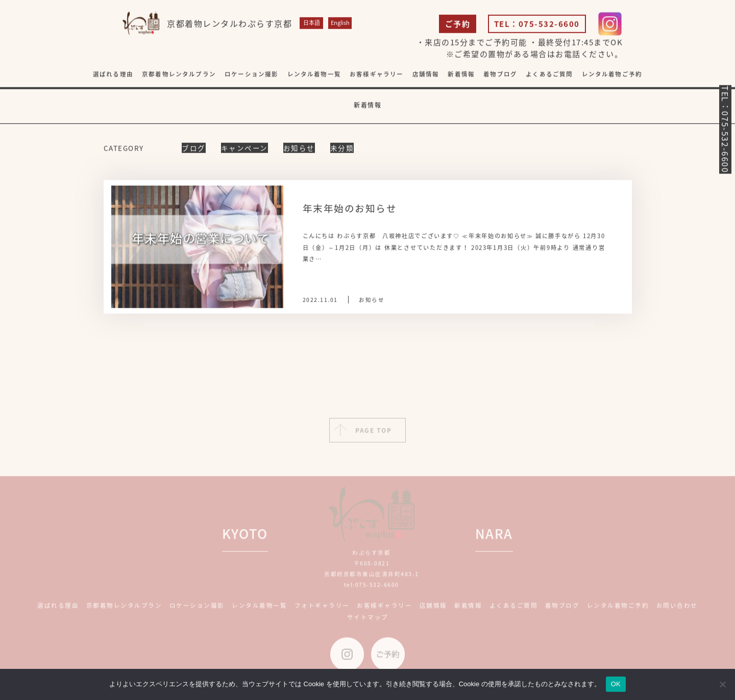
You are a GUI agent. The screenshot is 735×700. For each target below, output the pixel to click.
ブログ (194, 148)
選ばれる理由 (113, 75)
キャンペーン (244, 148)
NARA (494, 537)
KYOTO (245, 537)
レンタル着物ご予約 (612, 75)
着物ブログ (500, 75)
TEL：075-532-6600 (537, 24)
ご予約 (458, 24)
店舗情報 (433, 609)
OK (616, 684)
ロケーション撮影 (251, 75)
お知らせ (299, 148)
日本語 (312, 23)
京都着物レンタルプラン (179, 75)
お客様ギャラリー (384, 609)
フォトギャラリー (322, 609)
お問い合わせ (677, 609)
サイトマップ (368, 620)
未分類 (342, 148)
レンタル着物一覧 (314, 75)
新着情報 (461, 75)
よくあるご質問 (549, 75)
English (340, 23)
